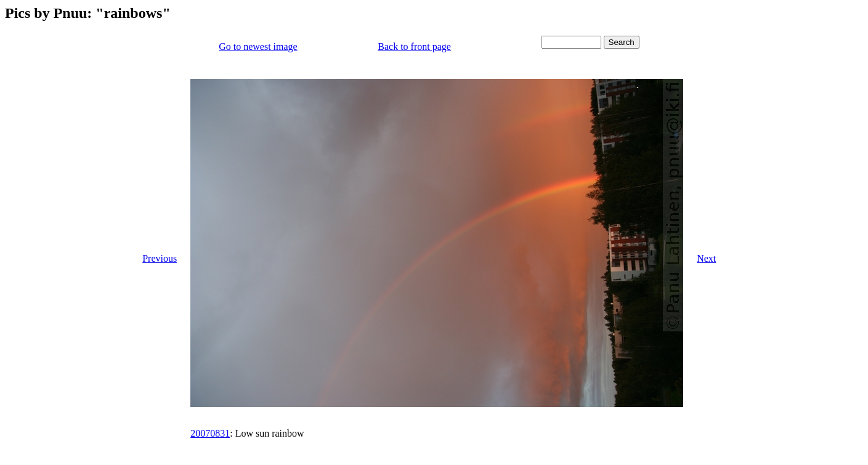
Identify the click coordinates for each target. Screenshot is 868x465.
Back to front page (414, 46)
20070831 (210, 433)
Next (706, 258)
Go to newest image (258, 46)
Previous (160, 258)
